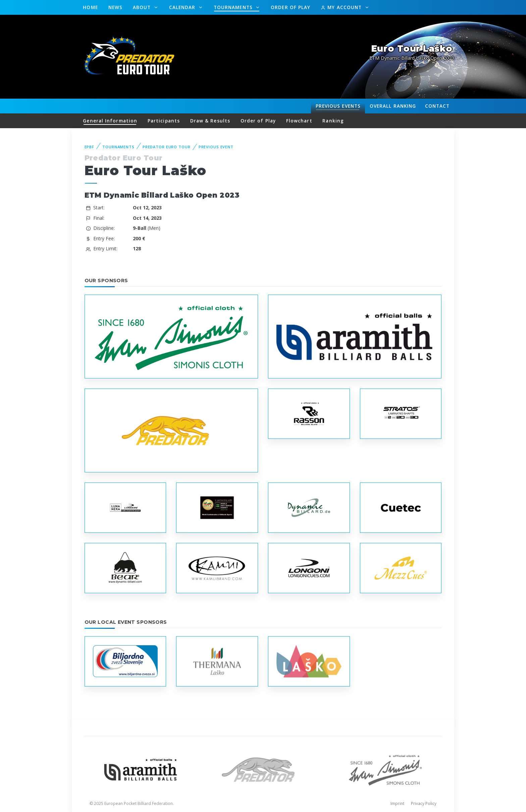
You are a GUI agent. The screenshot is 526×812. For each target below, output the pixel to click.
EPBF (90, 147)
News (115, 7)
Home (90, 7)
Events (338, 106)
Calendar (183, 7)
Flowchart (299, 121)
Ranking (393, 106)
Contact (437, 106)
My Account (342, 7)
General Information (110, 121)
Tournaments (234, 7)
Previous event (216, 147)
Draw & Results (210, 121)
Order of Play (291, 7)
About (143, 7)
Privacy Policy (424, 803)
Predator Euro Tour (167, 147)
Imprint (397, 803)
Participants (164, 121)
